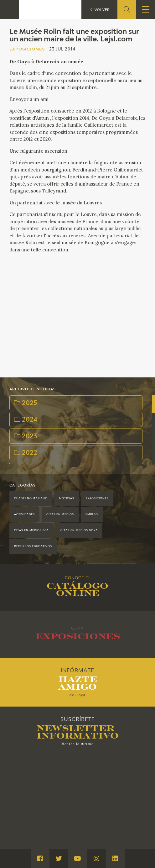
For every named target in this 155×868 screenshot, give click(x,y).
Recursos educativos (33, 547)
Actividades (24, 515)
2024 (26, 420)
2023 (26, 436)
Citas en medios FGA (31, 531)
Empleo (92, 515)
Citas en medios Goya (79, 531)
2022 (26, 453)
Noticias (67, 499)
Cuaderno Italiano (31, 499)
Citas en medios (60, 515)
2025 (26, 403)
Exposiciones (97, 499)
